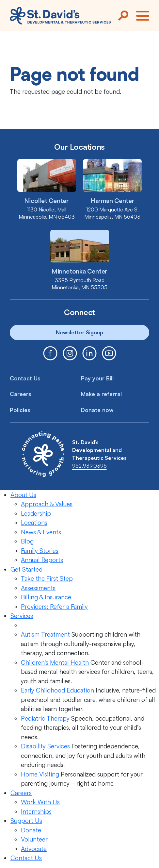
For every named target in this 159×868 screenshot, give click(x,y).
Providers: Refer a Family (54, 607)
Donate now (97, 410)
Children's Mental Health (55, 662)
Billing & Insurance (46, 597)
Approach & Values (47, 504)
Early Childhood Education (57, 690)
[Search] (123, 16)
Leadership (36, 513)
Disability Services (45, 746)
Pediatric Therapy (45, 718)
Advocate (34, 849)
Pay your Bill (97, 378)
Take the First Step (47, 578)
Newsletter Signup (79, 332)
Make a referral (101, 394)
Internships (36, 811)
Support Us (26, 821)
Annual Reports (42, 560)
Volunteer (34, 839)
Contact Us (25, 378)
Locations (34, 523)
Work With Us (40, 802)
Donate (31, 830)
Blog (27, 541)
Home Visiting (40, 774)
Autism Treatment (45, 634)
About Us (23, 495)
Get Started (26, 569)
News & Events (41, 532)
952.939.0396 (89, 466)
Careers (21, 394)
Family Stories (40, 551)
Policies (20, 410)
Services (22, 616)
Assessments (38, 588)
